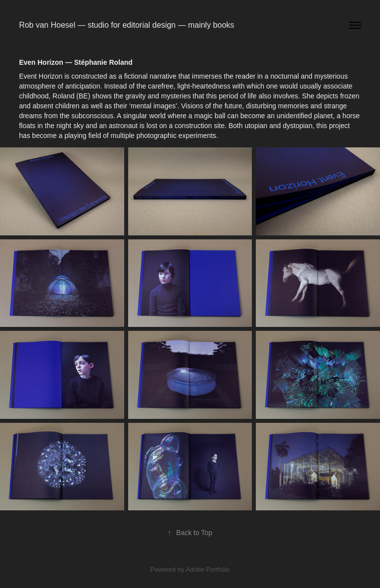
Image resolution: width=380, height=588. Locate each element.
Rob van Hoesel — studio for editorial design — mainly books (126, 25)
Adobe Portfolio (208, 569)
